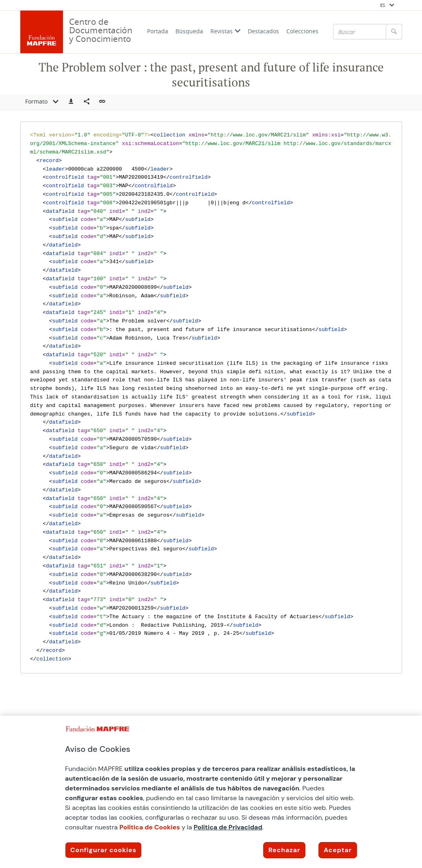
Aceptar (338, 850)
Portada (158, 31)
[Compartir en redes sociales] (87, 102)
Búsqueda (189, 31)
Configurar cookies (103, 850)
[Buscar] (360, 32)
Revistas (225, 31)
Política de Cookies (150, 827)
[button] (71, 102)
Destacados (263, 31)
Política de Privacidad (228, 827)
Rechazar (284, 850)
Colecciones (302, 31)
